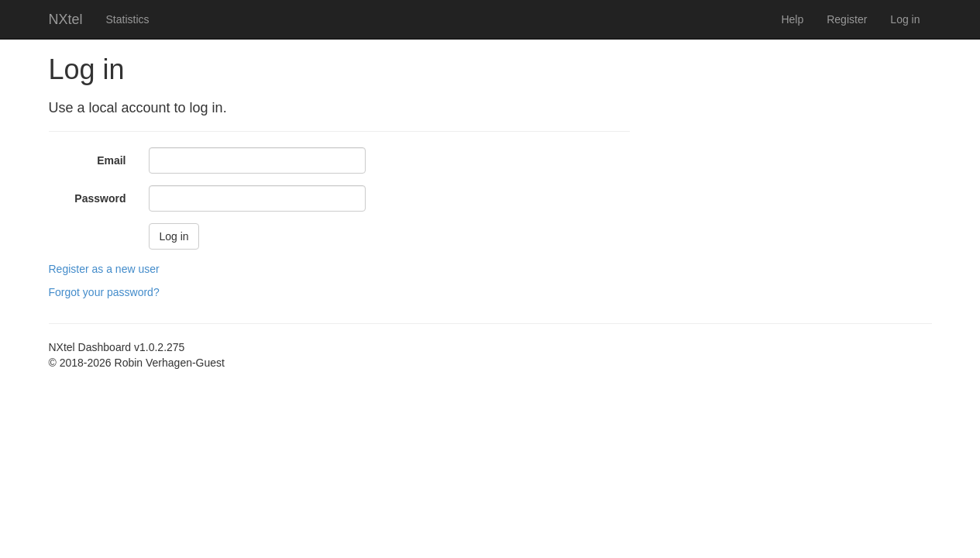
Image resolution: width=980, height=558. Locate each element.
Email (111, 160)
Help (792, 19)
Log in (905, 19)
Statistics (128, 19)
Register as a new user (104, 269)
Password (100, 198)
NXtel (66, 19)
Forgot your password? (104, 292)
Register (847, 19)
